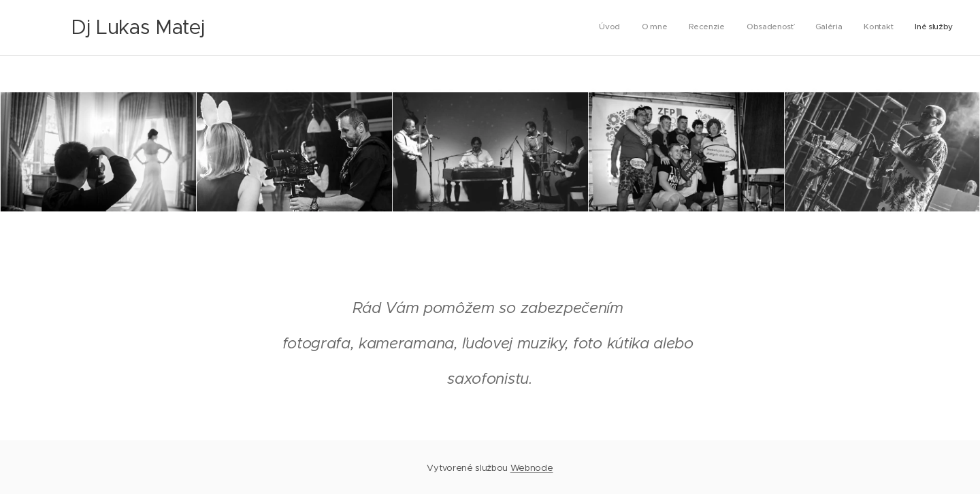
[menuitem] (826, 28)
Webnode (532, 468)
